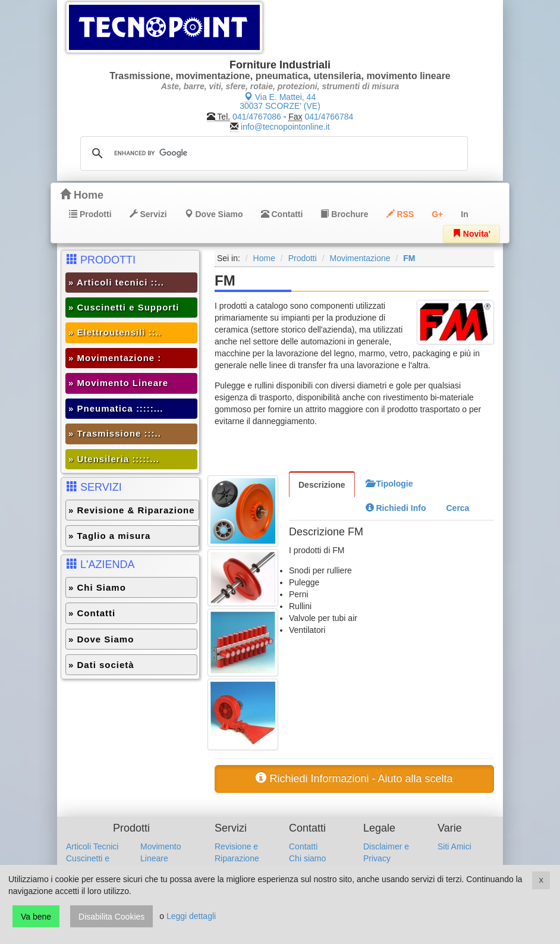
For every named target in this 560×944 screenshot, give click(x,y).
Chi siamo (307, 858)
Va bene (36, 917)
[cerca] (272, 153)
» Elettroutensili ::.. (115, 332)
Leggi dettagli (191, 917)
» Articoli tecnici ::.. (116, 282)
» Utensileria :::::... (114, 459)
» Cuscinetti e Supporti (124, 307)
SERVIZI (94, 487)
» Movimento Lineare (118, 383)
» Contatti (92, 613)
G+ (437, 214)
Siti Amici (454, 846)
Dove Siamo (214, 214)
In (464, 214)
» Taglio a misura (109, 536)
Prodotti (90, 214)
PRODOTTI (101, 260)
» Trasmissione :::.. (115, 433)
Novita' (471, 234)
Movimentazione (360, 258)
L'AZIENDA (100, 564)
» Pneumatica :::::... (116, 408)
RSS (400, 214)
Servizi (148, 214)
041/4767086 (257, 117)
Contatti (282, 214)
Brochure (344, 214)
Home (82, 195)
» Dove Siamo (101, 639)
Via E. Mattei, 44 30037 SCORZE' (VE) (280, 101)
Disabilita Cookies (111, 917)
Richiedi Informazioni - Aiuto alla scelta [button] (354, 778)
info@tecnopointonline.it (285, 127)
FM (409, 258)
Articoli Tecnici (92, 846)
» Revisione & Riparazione (132, 510)
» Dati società (101, 665)
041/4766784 (329, 117)
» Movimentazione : (115, 358)
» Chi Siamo (97, 587)
